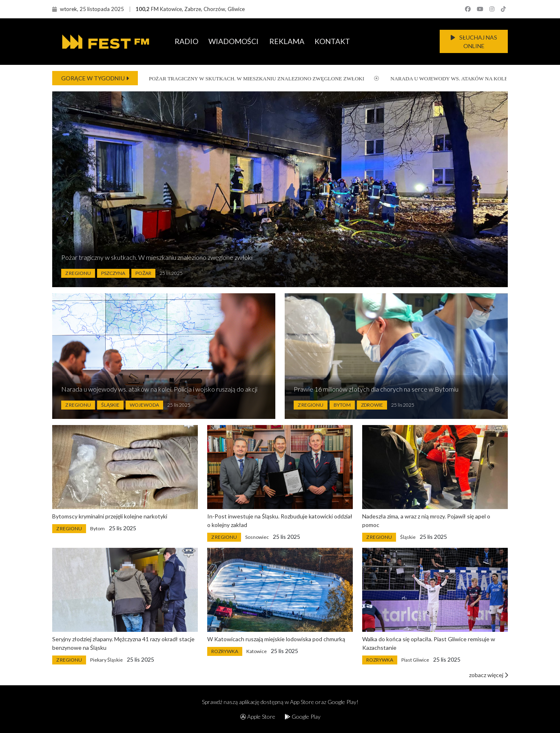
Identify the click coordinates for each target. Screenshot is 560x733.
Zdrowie (372, 405)
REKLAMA (287, 41)
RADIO (186, 41)
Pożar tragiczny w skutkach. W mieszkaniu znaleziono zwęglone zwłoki (250, 79)
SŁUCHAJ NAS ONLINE (474, 42)
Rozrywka (225, 651)
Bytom (342, 405)
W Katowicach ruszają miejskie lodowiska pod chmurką (276, 639)
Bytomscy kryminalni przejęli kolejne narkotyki (110, 516)
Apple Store (258, 716)
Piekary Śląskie (106, 660)
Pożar (143, 273)
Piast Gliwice (415, 660)
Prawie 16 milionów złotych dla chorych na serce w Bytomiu (376, 389)
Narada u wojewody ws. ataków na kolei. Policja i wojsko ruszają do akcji (159, 389)
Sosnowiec (257, 537)
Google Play (303, 716)
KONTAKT (332, 41)
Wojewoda (144, 405)
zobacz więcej (489, 675)
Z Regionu (78, 273)
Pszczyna (113, 273)
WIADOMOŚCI (234, 41)
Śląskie (110, 405)
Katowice (257, 651)
